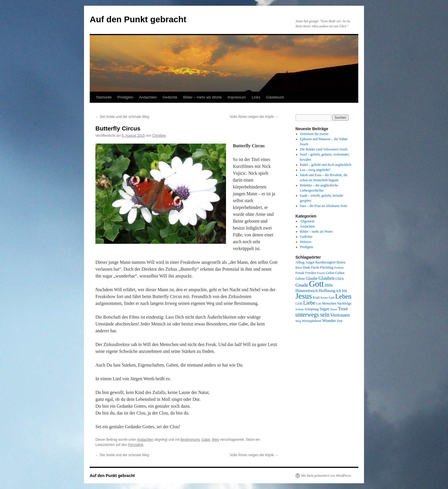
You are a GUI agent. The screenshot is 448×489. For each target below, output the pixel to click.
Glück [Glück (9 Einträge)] (340, 279)
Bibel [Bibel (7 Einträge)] (299, 268)
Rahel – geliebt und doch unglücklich (326, 165)
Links (256, 97)
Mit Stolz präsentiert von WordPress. (326, 476)
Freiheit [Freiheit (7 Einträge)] (339, 268)
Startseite (104, 97)
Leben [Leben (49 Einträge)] (343, 296)
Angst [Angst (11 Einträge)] (310, 262)
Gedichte (170, 97)
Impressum (237, 97)
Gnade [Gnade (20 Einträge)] (302, 285)
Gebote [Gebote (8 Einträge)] (300, 279)
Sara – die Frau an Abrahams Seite (324, 206)
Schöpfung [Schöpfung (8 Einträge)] (312, 309)
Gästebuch (275, 97)
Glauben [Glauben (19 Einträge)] (327, 278)
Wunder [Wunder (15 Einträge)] (329, 321)
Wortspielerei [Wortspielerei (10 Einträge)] (311, 321)
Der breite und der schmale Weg (122, 117)
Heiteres (306, 242)
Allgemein (307, 221)
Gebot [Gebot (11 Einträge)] (340, 273)
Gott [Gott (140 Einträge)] (316, 284)
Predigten (125, 97)
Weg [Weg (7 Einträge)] (298, 321)
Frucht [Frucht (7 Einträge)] (321, 273)
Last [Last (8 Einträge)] (332, 297)
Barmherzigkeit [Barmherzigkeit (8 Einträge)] (326, 262)
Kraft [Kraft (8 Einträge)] (316, 297)
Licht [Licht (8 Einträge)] (299, 303)
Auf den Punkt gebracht (138, 19)
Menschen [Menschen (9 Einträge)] (329, 303)
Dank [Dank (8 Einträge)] (306, 267)
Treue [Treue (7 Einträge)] (333, 309)
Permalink (136, 445)
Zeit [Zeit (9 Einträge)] (340, 321)
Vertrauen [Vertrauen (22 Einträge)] (340, 315)
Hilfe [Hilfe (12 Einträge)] (329, 285)
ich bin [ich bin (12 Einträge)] (342, 291)
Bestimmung (190, 440)
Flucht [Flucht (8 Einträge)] (315, 267)
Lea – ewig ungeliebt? (315, 170)
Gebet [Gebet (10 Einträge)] (330, 273)
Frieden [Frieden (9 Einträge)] (311, 273)
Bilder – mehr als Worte (203, 97)
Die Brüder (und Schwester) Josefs (324, 149)
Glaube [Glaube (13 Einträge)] (312, 278)
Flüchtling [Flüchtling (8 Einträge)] (327, 267)
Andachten (148, 97)
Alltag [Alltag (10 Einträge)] (300, 262)
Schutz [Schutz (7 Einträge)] (300, 309)
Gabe (206, 440)
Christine (159, 136)
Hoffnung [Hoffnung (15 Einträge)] (327, 291)
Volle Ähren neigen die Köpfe (254, 117)
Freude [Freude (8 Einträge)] (300, 273)
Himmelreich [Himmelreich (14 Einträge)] (307, 291)
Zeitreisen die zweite (314, 134)
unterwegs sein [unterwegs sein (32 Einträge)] (312, 315)
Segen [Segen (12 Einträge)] (324, 309)
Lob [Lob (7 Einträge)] (318, 304)
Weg (215, 440)
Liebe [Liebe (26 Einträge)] (309, 303)
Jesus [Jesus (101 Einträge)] (304, 296)
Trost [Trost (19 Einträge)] (343, 309)
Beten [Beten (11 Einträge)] (341, 262)
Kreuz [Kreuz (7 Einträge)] (324, 298)
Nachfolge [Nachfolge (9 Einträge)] (344, 303)
